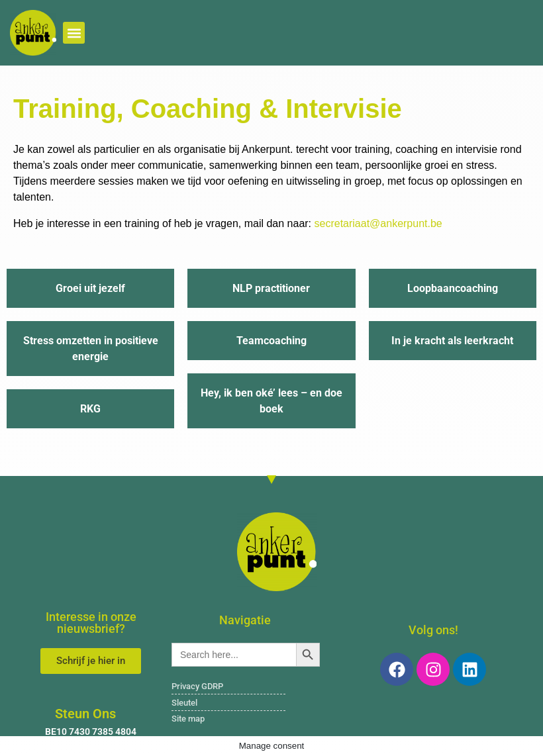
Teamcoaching (271, 341)
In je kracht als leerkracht (452, 341)
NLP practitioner (271, 288)
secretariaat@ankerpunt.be (378, 223)
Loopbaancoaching (453, 288)
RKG (90, 409)
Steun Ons (85, 714)
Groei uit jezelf (90, 288)
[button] (74, 33)
